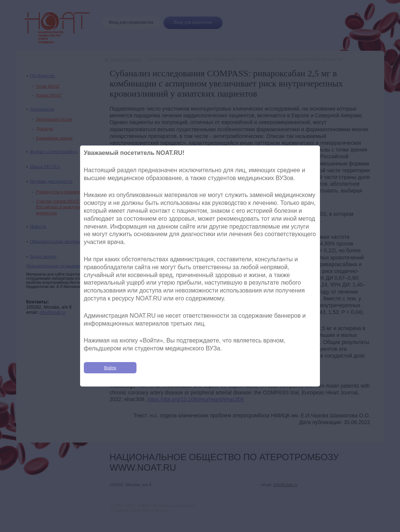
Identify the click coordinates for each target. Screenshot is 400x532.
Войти (110, 368)
